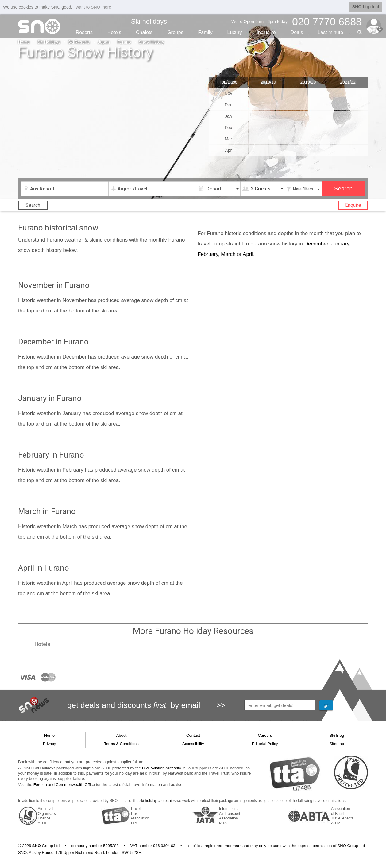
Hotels (114, 32)
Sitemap (337, 743)
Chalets (144, 32)
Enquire (353, 205)
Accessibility (193, 743)
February (208, 254)
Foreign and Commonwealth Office (64, 784)
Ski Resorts (79, 42)
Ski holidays (149, 21)
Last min (330, 32)
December (316, 244)
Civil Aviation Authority (162, 768)
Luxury (235, 32)
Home (24, 42)
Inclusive (266, 32)
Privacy (50, 743)
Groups (175, 32)
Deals (297, 32)
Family (205, 32)
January (340, 244)
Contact (193, 735)
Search (33, 205)
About (122, 735)
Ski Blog (337, 735)
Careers (265, 735)
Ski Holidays (49, 42)
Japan (104, 42)
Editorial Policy (265, 743)
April (248, 254)
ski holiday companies (158, 801)
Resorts (84, 32)
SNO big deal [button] (366, 7)
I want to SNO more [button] (92, 7)
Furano (124, 42)
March (228, 254)
